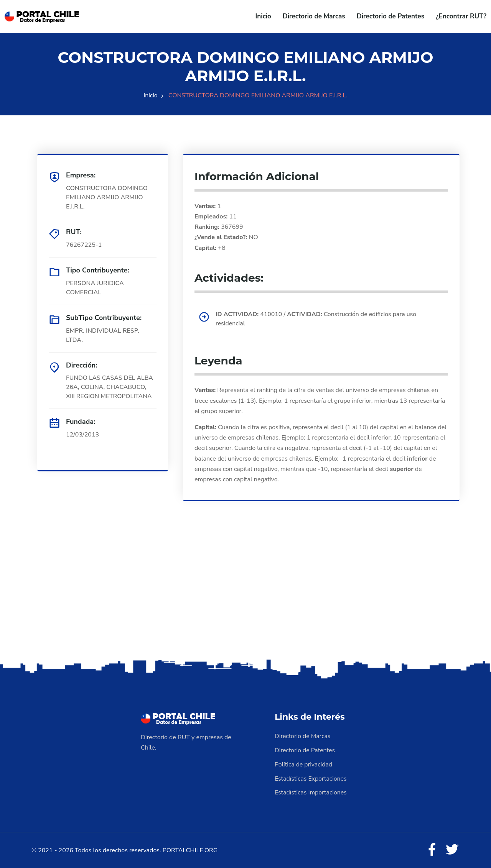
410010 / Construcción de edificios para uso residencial (317, 319)
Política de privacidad (304, 764)
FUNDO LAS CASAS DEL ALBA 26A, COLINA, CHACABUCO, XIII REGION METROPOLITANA (110, 387)
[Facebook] (431, 849)
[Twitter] (452, 849)
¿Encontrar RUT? (461, 16)
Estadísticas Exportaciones (311, 778)
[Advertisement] (245, 597)
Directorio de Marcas (314, 16)
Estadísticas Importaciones (311, 791)
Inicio (263, 16)
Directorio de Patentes (390, 16)
